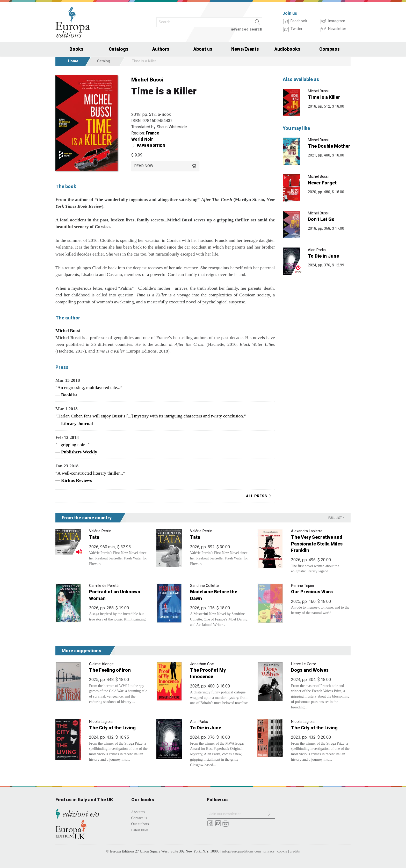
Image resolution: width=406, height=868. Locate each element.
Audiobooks (287, 49)
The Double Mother (329, 146)
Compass (329, 49)
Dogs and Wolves (310, 670)
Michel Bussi (147, 80)
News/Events (245, 49)
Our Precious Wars (312, 592)
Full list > (336, 518)
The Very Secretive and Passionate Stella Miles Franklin (317, 544)
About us (203, 49)
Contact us (139, 818)
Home (73, 61)
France (153, 133)
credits (295, 851)
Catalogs (119, 49)
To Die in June (323, 256)
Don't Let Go (321, 219)
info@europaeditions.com (242, 851)
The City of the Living (112, 728)
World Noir (142, 139)
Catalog (104, 61)
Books (76, 49)
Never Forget (322, 183)
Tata (94, 537)
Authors (161, 49)
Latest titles (140, 830)
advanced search (247, 29)
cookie (282, 851)
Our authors (140, 824)
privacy (269, 851)
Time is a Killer (324, 97)
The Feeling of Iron (110, 670)
